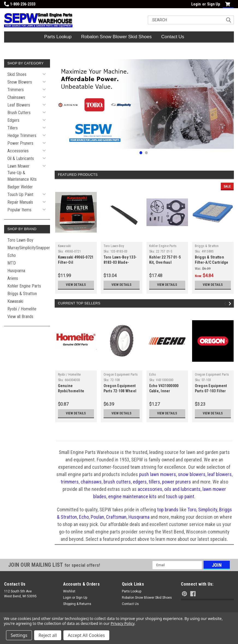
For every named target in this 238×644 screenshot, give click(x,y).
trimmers (70, 482)
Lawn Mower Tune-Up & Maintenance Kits (22, 173)
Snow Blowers (20, 82)
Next (231, 304)
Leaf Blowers (19, 105)
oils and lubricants (182, 489)
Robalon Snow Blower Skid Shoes (116, 37)
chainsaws (91, 482)
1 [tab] (141, 153)
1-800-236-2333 (20, 4)
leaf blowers (220, 474)
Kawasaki (15, 301)
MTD (12, 263)
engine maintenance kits (132, 496)
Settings (19, 635)
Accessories (18, 151)
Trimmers (16, 90)
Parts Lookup (58, 37)
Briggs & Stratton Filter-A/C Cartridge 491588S (212, 262)
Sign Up (214, 4)
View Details (76, 285)
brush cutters (117, 482)
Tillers (13, 128)
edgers (140, 482)
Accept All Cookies (86, 635)
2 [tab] (146, 153)
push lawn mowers (158, 474)
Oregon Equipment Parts (121, 375)
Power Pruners (20, 143)
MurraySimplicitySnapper (29, 248)
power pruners (177, 482)
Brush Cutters (19, 113)
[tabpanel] (144, 104)
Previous (226, 304)
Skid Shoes (17, 74)
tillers (154, 482)
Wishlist (69, 591)
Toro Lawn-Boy (20, 240)
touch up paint (180, 496)
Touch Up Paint (20, 195)
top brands (168, 510)
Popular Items (19, 210)
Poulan (97, 517)
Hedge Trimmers (22, 136)
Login (196, 4)
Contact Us (173, 37)
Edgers (13, 120)
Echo (12, 255)
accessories (150, 489)
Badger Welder (20, 187)
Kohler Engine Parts (24, 286)
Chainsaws (16, 97)
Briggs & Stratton (22, 294)
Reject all (48, 635)
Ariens (13, 278)
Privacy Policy (123, 623)
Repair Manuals (20, 202)
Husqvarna (16, 271)
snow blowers (192, 474)
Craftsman (116, 517)
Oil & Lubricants (21, 158)
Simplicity (208, 510)
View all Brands (20, 317)
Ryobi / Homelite (22, 309)
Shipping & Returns (77, 604)
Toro (192, 510)
